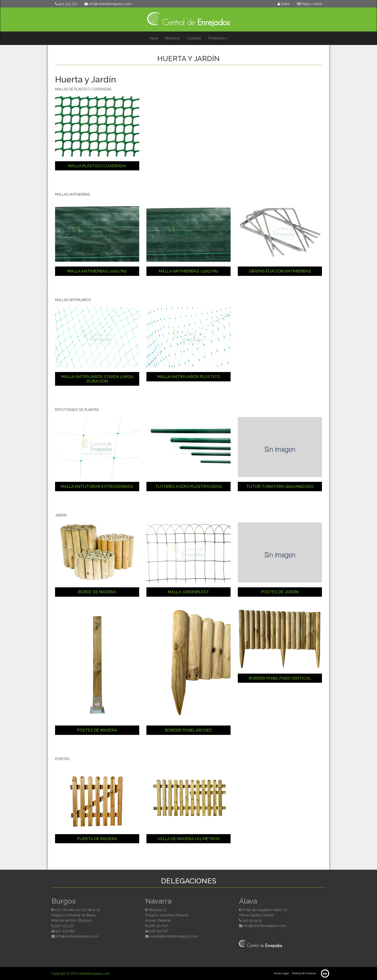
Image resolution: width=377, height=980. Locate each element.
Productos (218, 38)
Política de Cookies (304, 973)
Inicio (154, 38)
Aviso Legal (281, 973)
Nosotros (173, 38)
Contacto (194, 38)
